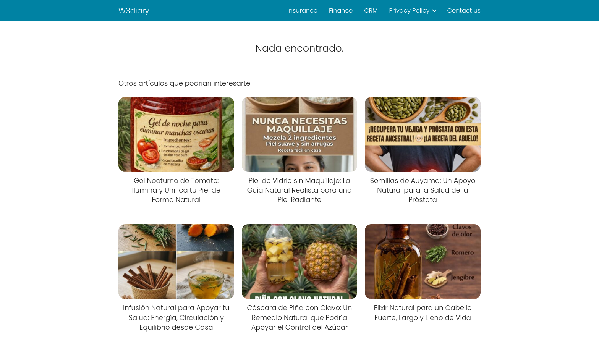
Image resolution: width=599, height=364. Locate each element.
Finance (341, 11)
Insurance (302, 11)
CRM (371, 11)
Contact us (464, 11)
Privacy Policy (409, 11)
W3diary (134, 11)
